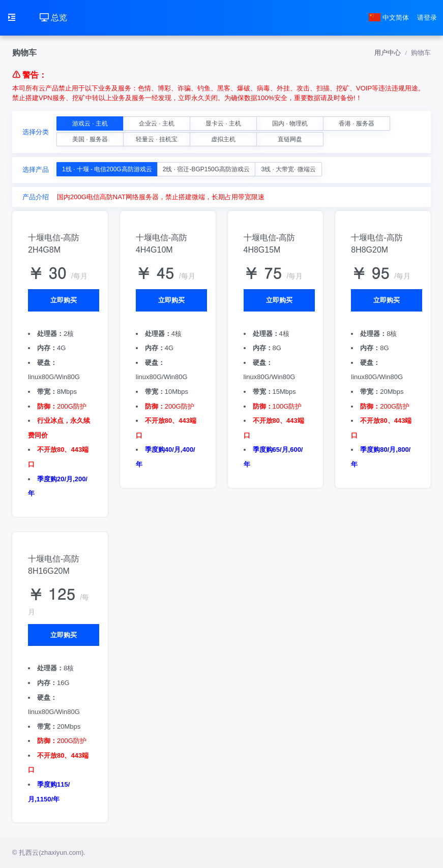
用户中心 (388, 53)
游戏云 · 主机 (90, 123)
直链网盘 (290, 139)
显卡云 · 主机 (223, 123)
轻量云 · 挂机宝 (157, 139)
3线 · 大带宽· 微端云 (288, 169)
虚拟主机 (223, 139)
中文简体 (389, 18)
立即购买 (64, 300)
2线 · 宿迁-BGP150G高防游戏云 (206, 169)
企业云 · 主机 (157, 123)
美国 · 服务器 (90, 139)
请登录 (427, 18)
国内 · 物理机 (290, 123)
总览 (53, 18)
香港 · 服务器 (357, 123)
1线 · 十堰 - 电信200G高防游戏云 (107, 169)
